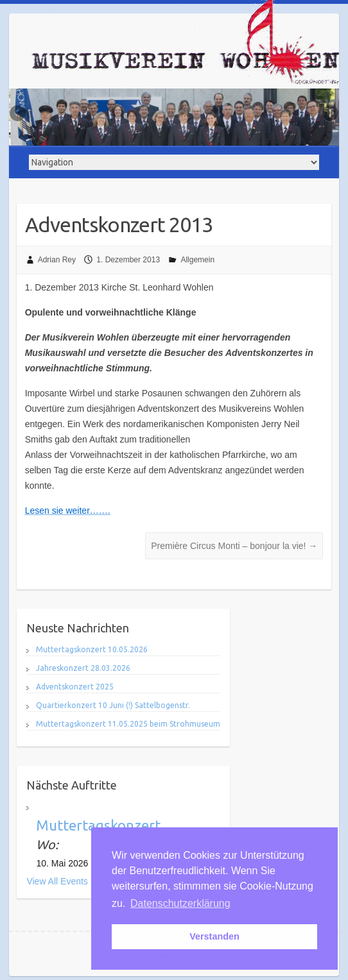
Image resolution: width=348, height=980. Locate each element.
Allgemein (197, 260)
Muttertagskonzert (98, 825)
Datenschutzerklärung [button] (180, 903)
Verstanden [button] (214, 936)
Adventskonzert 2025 (75, 687)
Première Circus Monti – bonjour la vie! (234, 546)
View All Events (57, 881)
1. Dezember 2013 (128, 260)
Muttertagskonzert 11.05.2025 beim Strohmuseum (128, 724)
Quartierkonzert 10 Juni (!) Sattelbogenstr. (113, 705)
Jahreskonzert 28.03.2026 (83, 668)
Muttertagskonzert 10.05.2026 (92, 649)
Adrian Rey (57, 260)
